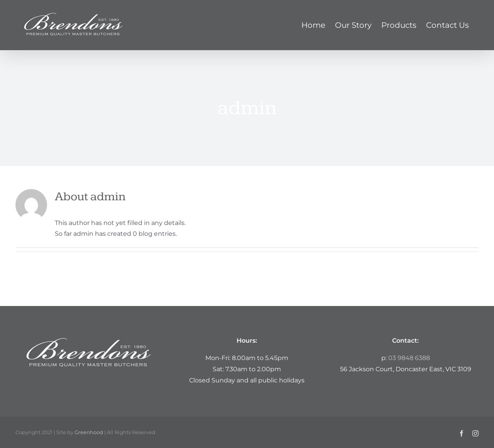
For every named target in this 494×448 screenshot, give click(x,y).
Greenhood (89, 432)
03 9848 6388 (409, 358)
